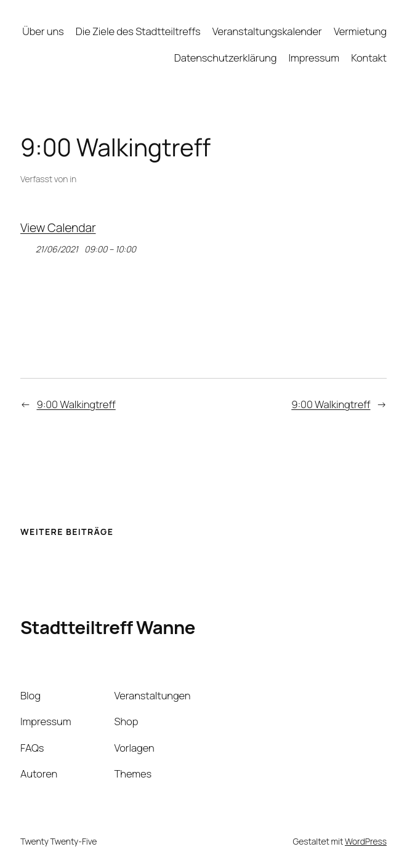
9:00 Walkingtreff (76, 404)
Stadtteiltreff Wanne (108, 627)
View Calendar (58, 227)
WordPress (366, 841)
